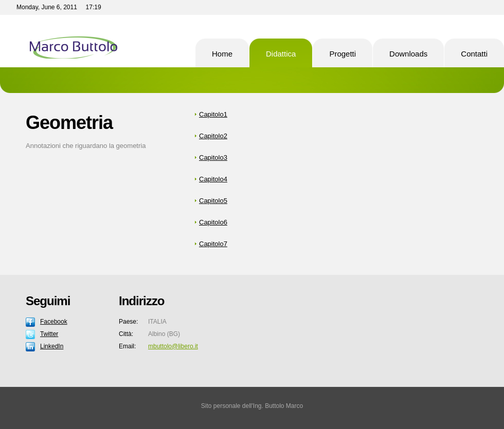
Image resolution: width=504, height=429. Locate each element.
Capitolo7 (213, 244)
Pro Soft (95, 41)
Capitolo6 (213, 222)
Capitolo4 (213, 179)
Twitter (49, 334)
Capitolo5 (213, 201)
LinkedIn (52, 346)
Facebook (54, 322)
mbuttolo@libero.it (173, 346)
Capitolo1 (213, 114)
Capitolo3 (213, 157)
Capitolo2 (213, 136)
